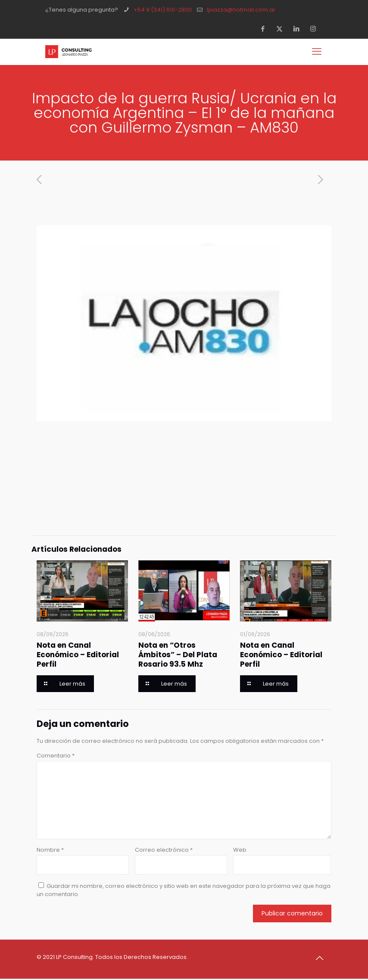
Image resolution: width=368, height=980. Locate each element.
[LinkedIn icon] (299, 29)
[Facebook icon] (265, 29)
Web (240, 850)
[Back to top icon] (322, 958)
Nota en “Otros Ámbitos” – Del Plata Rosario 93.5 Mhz (178, 655)
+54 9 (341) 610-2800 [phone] (163, 10)
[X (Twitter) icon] (282, 29)
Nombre (50, 850)
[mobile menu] (318, 52)
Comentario (56, 756)
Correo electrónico (164, 850)
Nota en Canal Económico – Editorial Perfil (78, 655)
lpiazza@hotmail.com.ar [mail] (241, 10)
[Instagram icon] (316, 29)
